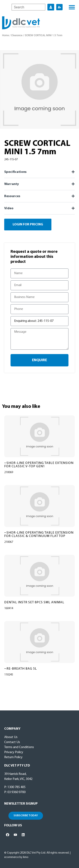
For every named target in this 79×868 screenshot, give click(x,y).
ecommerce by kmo (16, 857)
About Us (11, 737)
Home (5, 35)
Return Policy (13, 757)
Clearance (17, 35)
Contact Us (12, 742)
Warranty (11, 184)
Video (9, 208)
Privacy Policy (14, 752)
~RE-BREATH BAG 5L (21, 669)
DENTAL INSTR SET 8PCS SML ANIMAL (34, 602)
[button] (72, 7)
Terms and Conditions (19, 747)
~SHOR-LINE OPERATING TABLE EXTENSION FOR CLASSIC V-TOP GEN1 (39, 465)
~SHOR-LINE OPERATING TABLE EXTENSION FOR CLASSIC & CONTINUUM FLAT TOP (39, 534)
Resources (12, 196)
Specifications (15, 172)
